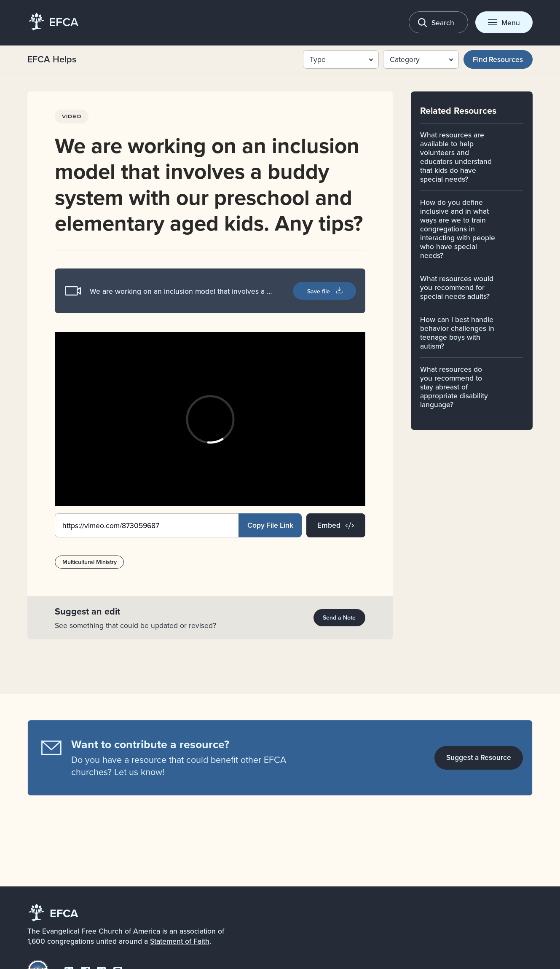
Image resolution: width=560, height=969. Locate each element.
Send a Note (339, 617)
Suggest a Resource (479, 757)
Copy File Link (270, 525)
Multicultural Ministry (89, 562)
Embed (336, 525)
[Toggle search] (439, 22)
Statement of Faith (180, 941)
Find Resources (498, 59)
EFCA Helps (52, 59)
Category (405, 59)
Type (318, 59)
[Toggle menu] (504, 22)
